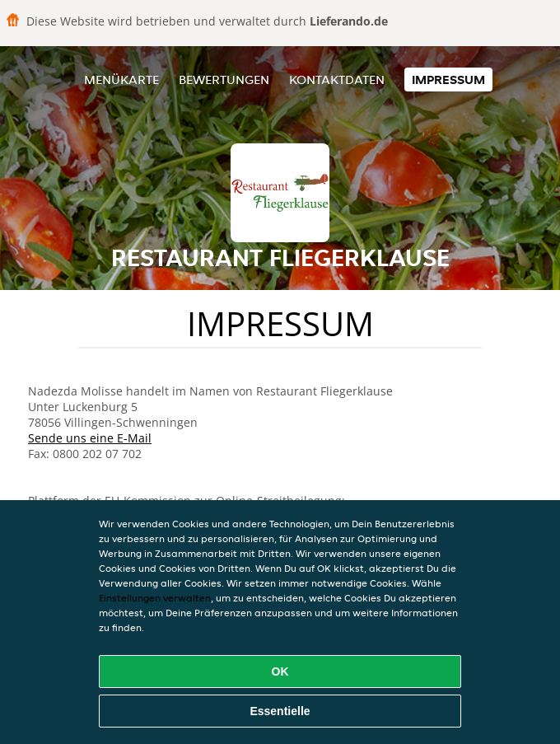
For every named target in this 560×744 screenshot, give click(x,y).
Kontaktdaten (337, 80)
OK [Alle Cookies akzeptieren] (280, 671)
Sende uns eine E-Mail (90, 438)
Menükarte (121, 80)
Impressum (448, 80)
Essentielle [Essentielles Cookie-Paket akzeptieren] (280, 711)
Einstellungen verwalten (155, 598)
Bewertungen (224, 80)
